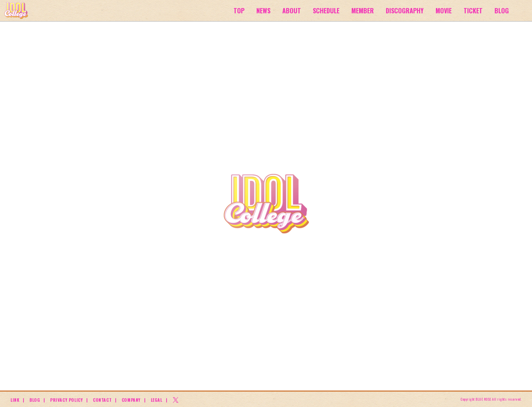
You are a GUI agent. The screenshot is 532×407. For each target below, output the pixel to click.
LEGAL (157, 400)
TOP (239, 11)
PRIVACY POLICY (66, 400)
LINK (15, 400)
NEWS (263, 11)
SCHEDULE (326, 11)
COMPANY (131, 400)
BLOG (502, 11)
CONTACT (102, 400)
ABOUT (292, 11)
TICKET (473, 11)
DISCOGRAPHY (405, 11)
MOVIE (444, 11)
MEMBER (363, 11)
